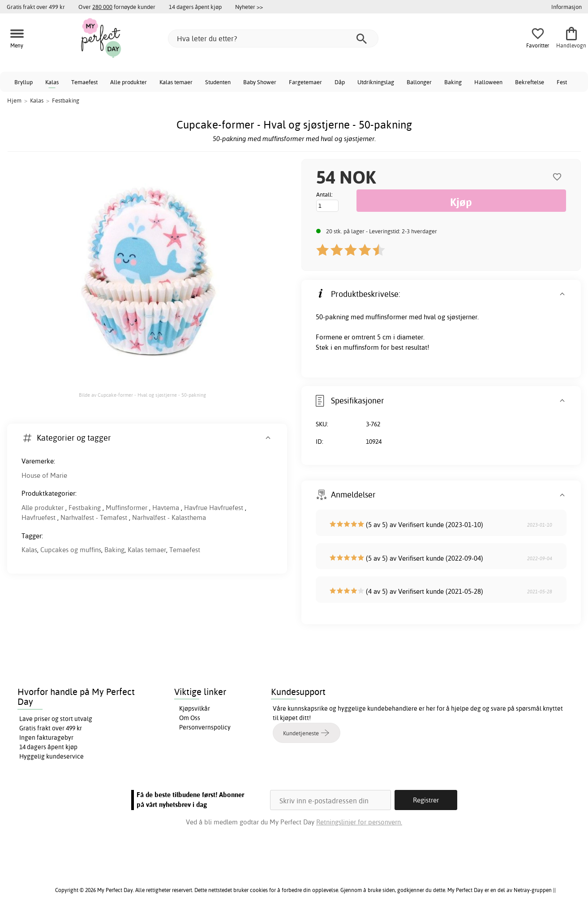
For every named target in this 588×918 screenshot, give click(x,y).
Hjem (14, 100)
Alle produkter (129, 82)
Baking (453, 82)
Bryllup (24, 82)
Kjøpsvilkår (195, 708)
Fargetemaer (305, 82)
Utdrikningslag (376, 82)
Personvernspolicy (205, 727)
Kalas (52, 82)
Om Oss (190, 718)
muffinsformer (386, 317)
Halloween (488, 82)
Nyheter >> (249, 7)
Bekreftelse (530, 82)
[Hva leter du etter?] (273, 39)
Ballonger (419, 82)
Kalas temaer (176, 82)
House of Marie (44, 475)
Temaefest (84, 82)
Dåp (340, 82)
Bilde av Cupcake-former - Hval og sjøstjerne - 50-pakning (142, 395)
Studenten (218, 82)
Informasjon (567, 7)
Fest (562, 82)
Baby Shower (260, 82)
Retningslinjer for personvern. (359, 822)
